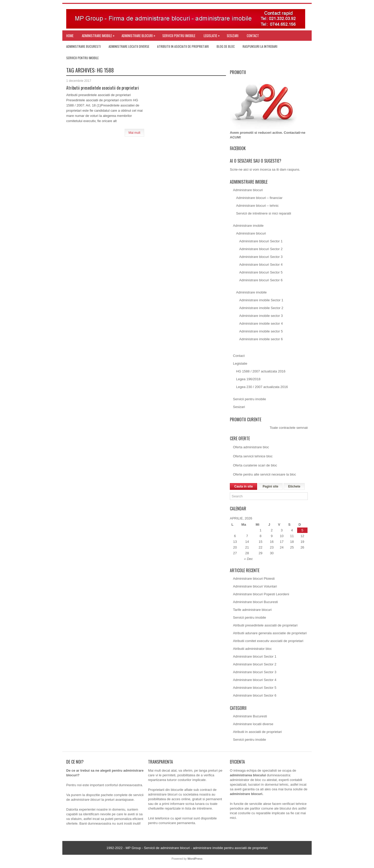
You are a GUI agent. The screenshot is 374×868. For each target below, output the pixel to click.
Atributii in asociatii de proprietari (183, 46)
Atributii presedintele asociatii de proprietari (103, 88)
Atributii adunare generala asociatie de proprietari (270, 633)
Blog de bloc (226, 46)
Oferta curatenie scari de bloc (255, 465)
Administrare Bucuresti (84, 46)
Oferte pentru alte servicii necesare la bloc (265, 474)
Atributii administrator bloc (252, 649)
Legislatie (213, 34)
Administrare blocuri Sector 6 (261, 280)
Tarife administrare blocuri (252, 610)
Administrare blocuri (140, 34)
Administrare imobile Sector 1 (261, 300)
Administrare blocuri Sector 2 (261, 249)
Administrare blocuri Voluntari (255, 586)
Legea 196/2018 (248, 379)
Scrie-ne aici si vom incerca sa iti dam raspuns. (265, 169)
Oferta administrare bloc (251, 447)
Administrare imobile (99, 34)
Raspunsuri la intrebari (260, 46)
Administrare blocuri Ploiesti (254, 579)
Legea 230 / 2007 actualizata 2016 (262, 387)
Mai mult (134, 133)
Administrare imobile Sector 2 (261, 308)
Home (70, 36)
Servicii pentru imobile (179, 36)
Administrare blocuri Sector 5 (261, 272)
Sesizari (233, 36)
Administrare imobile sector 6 (261, 339)
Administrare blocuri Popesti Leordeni (261, 594)
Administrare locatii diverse (129, 46)
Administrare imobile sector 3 (261, 316)
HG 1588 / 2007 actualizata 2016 (261, 371)
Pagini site (270, 486)
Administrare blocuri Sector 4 (261, 265)
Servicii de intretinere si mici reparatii (264, 213)
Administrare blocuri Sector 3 (261, 257)
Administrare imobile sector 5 (261, 331)
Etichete (294, 486)
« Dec (249, 559)
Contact (253, 36)
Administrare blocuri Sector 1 (261, 241)
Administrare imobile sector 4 (261, 323)
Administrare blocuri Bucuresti (255, 602)
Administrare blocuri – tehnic (257, 206)
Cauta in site (243, 486)
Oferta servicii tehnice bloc (253, 456)
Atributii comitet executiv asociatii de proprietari (268, 641)
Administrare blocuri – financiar (259, 198)
